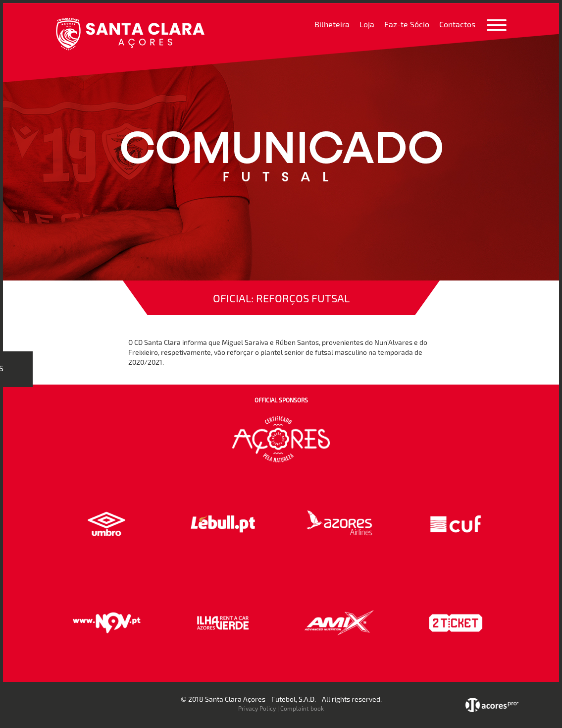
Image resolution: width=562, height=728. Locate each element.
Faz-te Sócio (407, 24)
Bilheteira (332, 24)
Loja (367, 24)
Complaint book (302, 708)
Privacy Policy (257, 708)
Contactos (457, 24)
